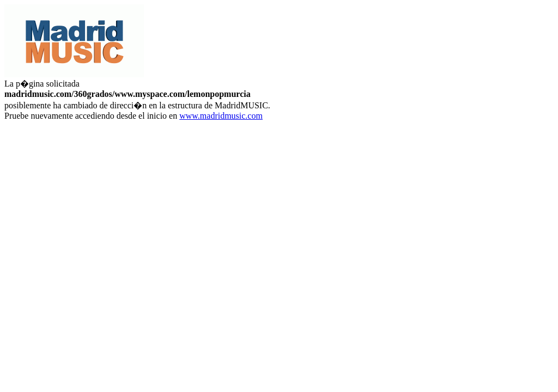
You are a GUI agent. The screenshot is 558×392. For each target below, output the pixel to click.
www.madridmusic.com (221, 116)
